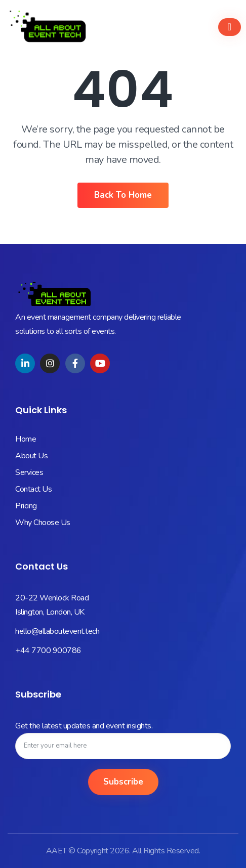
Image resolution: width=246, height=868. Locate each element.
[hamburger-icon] (230, 27)
